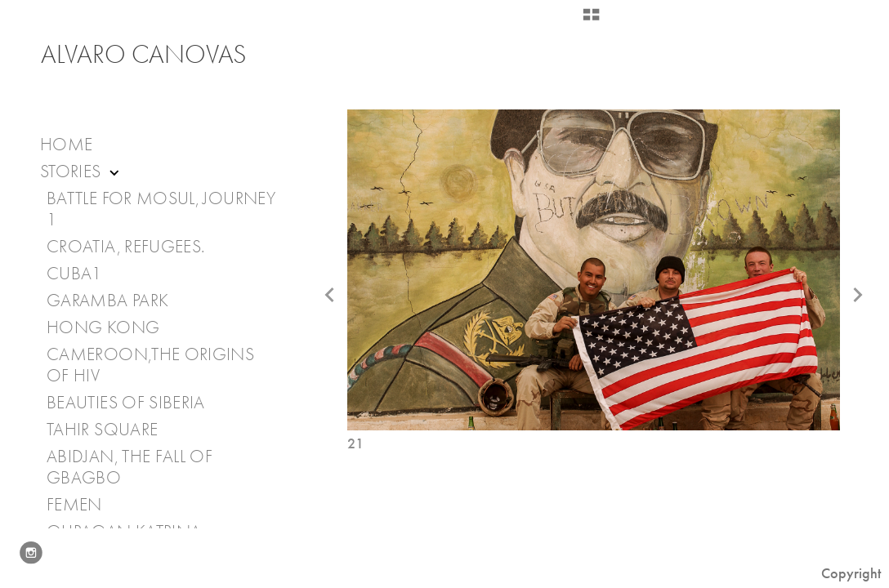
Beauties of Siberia (126, 403)
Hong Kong (103, 327)
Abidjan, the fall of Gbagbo (130, 467)
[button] (591, 20)
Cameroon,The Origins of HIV (150, 365)
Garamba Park (107, 301)
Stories (81, 172)
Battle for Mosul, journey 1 (161, 209)
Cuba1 (74, 274)
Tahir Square (102, 430)
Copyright (851, 573)
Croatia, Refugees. (125, 247)
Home (66, 145)
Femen (74, 505)
